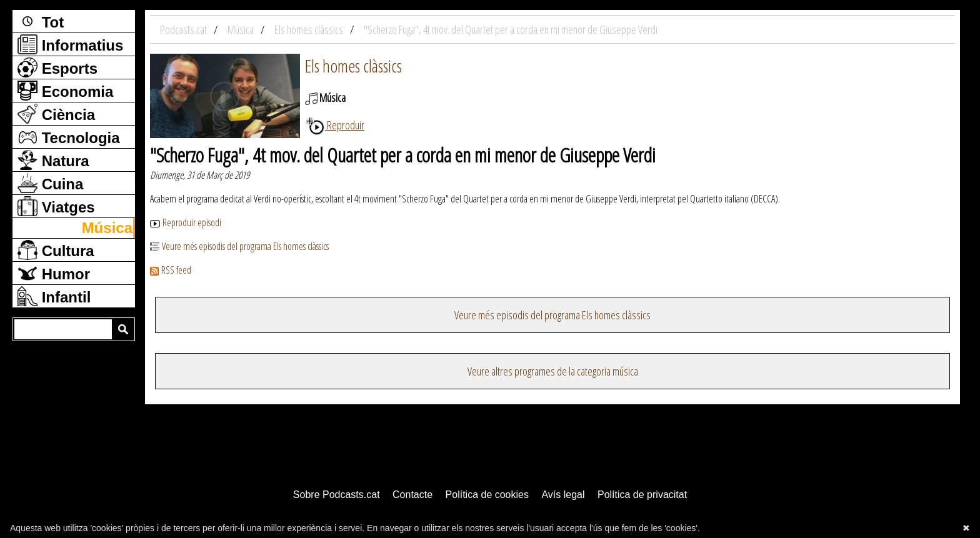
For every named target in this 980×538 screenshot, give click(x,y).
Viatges (56, 206)
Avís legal (563, 495)
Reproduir (335, 125)
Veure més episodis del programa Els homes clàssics (239, 246)
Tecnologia (69, 137)
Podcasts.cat (184, 29)
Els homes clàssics (353, 66)
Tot (41, 21)
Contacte (412, 495)
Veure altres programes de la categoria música (553, 371)
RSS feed (171, 270)
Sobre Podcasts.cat (337, 495)
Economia (65, 91)
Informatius (70, 44)
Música (107, 228)
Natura (53, 160)
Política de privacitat (642, 495)
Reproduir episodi (186, 222)
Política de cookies (487, 495)
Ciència (56, 114)
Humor (54, 273)
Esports (57, 67)
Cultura (56, 250)
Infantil (54, 296)
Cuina (50, 183)
